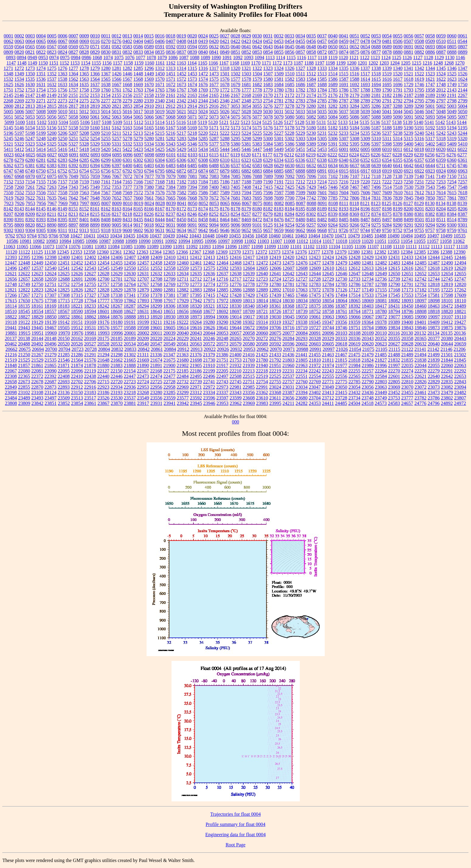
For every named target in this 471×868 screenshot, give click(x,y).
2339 (149, 101)
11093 (205, 247)
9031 (171, 225)
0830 (106, 52)
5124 (256, 122)
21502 (460, 355)
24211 (289, 403)
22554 (315, 376)
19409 (433, 322)
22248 (341, 371)
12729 (328, 279)
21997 (394, 365)
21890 (143, 365)
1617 (398, 79)
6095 (117, 155)
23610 (262, 398)
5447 (257, 149)
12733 (354, 279)
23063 (381, 387)
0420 (214, 41)
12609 (315, 268)
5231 (322, 133)
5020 (171, 112)
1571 (171, 79)
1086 (173, 57)
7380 (149, 187)
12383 (394, 252)
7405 (235, 187)
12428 (354, 257)
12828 (103, 290)
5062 (106, 117)
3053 (235, 106)
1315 (192, 68)
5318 (441, 139)
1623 (452, 79)
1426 (117, 74)
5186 (365, 128)
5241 (430, 133)
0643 (268, 47)
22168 (156, 371)
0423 (246, 41)
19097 (434, 317)
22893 (64, 387)
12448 (24, 263)
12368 (208, 252)
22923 (103, 387)
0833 (138, 52)
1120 (343, 57)
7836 (387, 198)
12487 (434, 263)
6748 (19, 171)
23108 (37, 392)
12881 (169, 290)
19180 (117, 322)
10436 (142, 236)
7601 (322, 193)
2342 (181, 101)
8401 (84, 220)
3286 (376, 106)
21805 (302, 360)
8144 (30, 209)
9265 (344, 225)
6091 (74, 155)
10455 (235, 236)
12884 (209, 290)
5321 (8, 144)
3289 (409, 106)
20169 (90, 338)
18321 (209, 306)
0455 (300, 41)
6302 (138, 160)
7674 (225, 198)
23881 (130, 403)
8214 (84, 214)
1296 (149, 68)
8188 (311, 209)
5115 (170, 122)
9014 (127, 225)
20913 (196, 349)
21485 (381, 355)
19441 (11, 328)
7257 (463, 182)
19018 (262, 317)
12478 (328, 263)
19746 (341, 328)
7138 (397, 176)
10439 (169, 236)
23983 (262, 403)
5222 (225, 133)
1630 (30, 84)
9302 (9, 230)
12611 (341, 268)
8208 (19, 214)
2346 (225, 101)
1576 (225, 79)
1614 (365, 79)
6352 (365, 160)
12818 (434, 284)
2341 (171, 101)
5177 (279, 128)
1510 (290, 74)
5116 (181, 122)
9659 (279, 230)
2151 (73, 95)
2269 (19, 101)
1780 (279, 90)
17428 (235, 295)
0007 (73, 36)
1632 (52, 84)
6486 (203, 166)
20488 (24, 344)
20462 (11, 344)
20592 (275, 344)
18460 (421, 306)
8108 (333, 203)
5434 (203, 149)
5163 (127, 128)
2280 (138, 101)
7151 (462, 176)
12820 (460, 284)
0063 (20, 41)
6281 (41, 160)
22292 (460, 371)
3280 (311, 106)
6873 (192, 171)
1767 (181, 90)
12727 (302, 279)
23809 (24, 403)
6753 (73, 171)
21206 (460, 349)
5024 (203, 112)
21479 (368, 355)
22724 (143, 382)
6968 (20, 176)
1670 (149, 84)
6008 (376, 149)
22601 (394, 376)
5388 (300, 144)
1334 (333, 68)
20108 (354, 333)
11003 (263, 241)
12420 (288, 257)
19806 (381, 328)
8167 (160, 209)
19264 (196, 322)
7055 (84, 176)
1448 (138, 74)
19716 (288, 328)
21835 (407, 360)
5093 (430, 117)
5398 (387, 144)
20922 (210, 349)
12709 (169, 279)
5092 (419, 117)
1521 (409, 74)
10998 (237, 241)
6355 (398, 160)
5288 (225, 139)
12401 (77, 257)
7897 (463, 198)
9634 (181, 230)
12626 (77, 274)
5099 (9, 122)
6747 (8, 171)
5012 (84, 112)
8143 (19, 209)
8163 (117, 209)
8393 (41, 220)
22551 (302, 376)
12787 (368, 284)
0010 (95, 36)
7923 (9, 203)
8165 (138, 209)
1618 (409, 79)
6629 (279, 166)
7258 (8, 187)
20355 (394, 338)
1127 (418, 57)
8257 (246, 214)
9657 (268, 230)
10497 (433, 236)
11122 (24, 252)
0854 (268, 52)
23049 (328, 387)
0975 (65, 57)
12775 (222, 284)
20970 (276, 349)
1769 (203, 90)
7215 (333, 182)
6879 (225, 171)
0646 (300, 47)
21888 (130, 365)
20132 (420, 333)
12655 (460, 274)
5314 (398, 139)
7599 (300, 193)
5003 (452, 106)
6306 (181, 160)
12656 (11, 279)
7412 (257, 187)
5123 (245, 122)
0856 (290, 52)
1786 (344, 90)
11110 (399, 247)
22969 (183, 387)
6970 (30, 176)
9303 (20, 230)
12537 (37, 268)
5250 (62, 139)
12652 (421, 274)
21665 (130, 360)
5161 (106, 128)
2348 (246, 101)
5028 (246, 112)
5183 (344, 128)
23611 (275, 398)
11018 (341, 241)
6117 (225, 155)
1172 (277, 63)
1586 (333, 79)
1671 (160, 84)
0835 (160, 52)
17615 (11, 301)
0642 (257, 47)
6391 (62, 166)
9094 (214, 225)
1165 (203, 63)
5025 (214, 112)
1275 (52, 68)
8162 (106, 209)
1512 (311, 74)
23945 (196, 403)
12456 (130, 263)
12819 (447, 284)
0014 (138, 36)
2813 (30, 106)
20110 (381, 333)
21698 (196, 360)
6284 (73, 160)
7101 (322, 176)
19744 (328, 328)
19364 (367, 322)
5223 (235, 133)
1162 (171, 63)
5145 (8, 128)
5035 (322, 112)
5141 (429, 122)
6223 (343, 155)
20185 (117, 338)
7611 (408, 193)
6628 (268, 166)
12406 (117, 257)
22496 (209, 376)
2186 (398, 95)
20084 (302, 333)
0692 (419, 47)
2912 (171, 106)
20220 (156, 338)
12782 (302, 284)
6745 (452, 166)
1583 (300, 79)
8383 (441, 214)
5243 (452, 133)
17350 (143, 295)
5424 (149, 149)
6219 (311, 155)
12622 (24, 274)
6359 (441, 160)
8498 (398, 220)
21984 (354, 365)
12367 (195, 252)
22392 (50, 376)
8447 (171, 220)
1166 (213, 63)
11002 (250, 241)
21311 (143, 355)
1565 (106, 79)
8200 (409, 209)
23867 (104, 403)
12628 (103, 274)
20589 (262, 344)
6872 (181, 171)
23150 (77, 392)
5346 (192, 144)
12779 (262, 284)
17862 (130, 301)
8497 (387, 220)
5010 (62, 112)
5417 (73, 149)
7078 (160, 176)
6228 (397, 155)
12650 (394, 274)
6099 (160, 155)
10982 (39, 241)
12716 (222, 279)
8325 (322, 214)
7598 (290, 193)
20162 (77, 338)
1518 (376, 74)
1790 (387, 90)
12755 (90, 284)
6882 (246, 171)
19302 (248, 322)
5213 (138, 133)
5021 (181, 112)
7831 (376, 198)
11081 (88, 247)
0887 (441, 52)
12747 (460, 279)
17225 (447, 290)
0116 (95, 41)
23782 (421, 398)
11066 (35, 247)
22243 (328, 371)
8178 (235, 209)
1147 (11, 63)
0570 (84, 47)
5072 (203, 117)
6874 (203, 171)
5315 (409, 139)
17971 (209, 301)
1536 (41, 79)
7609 (387, 193)
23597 (222, 398)
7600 (311, 193)
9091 (192, 225)
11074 (61, 247)
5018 (149, 112)
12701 (117, 279)
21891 (156, 365)
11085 (127, 247)
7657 (127, 198)
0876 (365, 52)
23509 (64, 398)
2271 (41, 101)
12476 (302, 263)
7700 (290, 198)
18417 (381, 306)
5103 (53, 122)
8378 (398, 214)
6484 (181, 166)
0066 (52, 41)
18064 (341, 301)
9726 (343, 230)
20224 (169, 338)
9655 (257, 230)
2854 (138, 106)
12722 (249, 279)
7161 (106, 182)
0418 (192, 41)
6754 (84, 171)
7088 (257, 176)
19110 (460, 317)
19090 (421, 317)
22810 (407, 382)
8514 (452, 220)
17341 (130, 295)
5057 (62, 117)
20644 (447, 344)
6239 (419, 155)
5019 (160, 112)
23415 (341, 392)
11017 (328, 241)
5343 (171, 144)
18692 (222, 311)
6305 (171, 160)
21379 (209, 355)
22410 (77, 376)
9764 (32, 236)
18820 (447, 311)
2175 (322, 95)
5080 (290, 117)
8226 (149, 214)
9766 (53, 236)
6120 (246, 155)
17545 (394, 295)
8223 (138, 214)
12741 (407, 279)
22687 (50, 382)
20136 (460, 333)
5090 (398, 117)
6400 (127, 166)
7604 (344, 193)
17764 (90, 301)
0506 (398, 41)
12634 (183, 274)
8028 (160, 203)
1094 (260, 57)
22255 (354, 371)
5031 (279, 112)
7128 (387, 176)
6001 (344, 149)
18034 (302, 301)
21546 (64, 360)
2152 (84, 95)
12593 (235, 268)
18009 (235, 301)
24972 (460, 403)
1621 (430, 79)
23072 (421, 387)
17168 (394, 290)
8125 (387, 203)
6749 (30, 171)
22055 (434, 365)
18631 (143, 311)
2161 (171, 95)
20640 (434, 344)
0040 (333, 36)
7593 (235, 193)
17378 (156, 295)
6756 (106, 171)
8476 (279, 220)
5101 (31, 122)
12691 (77, 279)
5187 (376, 128)
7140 (419, 176)
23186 (103, 392)
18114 (11, 306)
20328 (315, 338)
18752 (315, 311)
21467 (341, 355)
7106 (344, 176)
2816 (62, 106)
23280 (156, 392)
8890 (52, 225)
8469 (246, 220)
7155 (41, 182)
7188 (246, 182)
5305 (322, 139)
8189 (322, 209)
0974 (54, 57)
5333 (138, 144)
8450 (181, 220)
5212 (127, 133)
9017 (138, 225)
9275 (376, 225)
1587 (344, 79)
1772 (225, 90)
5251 (73, 139)
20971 (289, 349)
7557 (52, 193)
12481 (368, 263)
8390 (8, 220)
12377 (314, 252)
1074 (108, 57)
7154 (30, 182)
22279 (434, 371)
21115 (394, 349)
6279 (19, 160)
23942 (183, 403)
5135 (364, 122)
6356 (409, 160)
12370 (235, 252)
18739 (302, 311)
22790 (368, 382)
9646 (225, 230)
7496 (376, 187)
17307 (50, 295)
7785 (333, 198)
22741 (209, 382)
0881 (409, 52)
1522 (419, 74)
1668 (127, 84)
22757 (288, 382)
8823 (41, 225)
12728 (315, 279)
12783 (315, 284)
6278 (8, 160)
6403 (149, 166)
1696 (398, 84)
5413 (30, 149)
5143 (451, 122)
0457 (322, 41)
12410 (169, 257)
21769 (249, 360)
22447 (130, 376)
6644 (430, 166)
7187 (235, 182)
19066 (354, 317)
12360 (103, 252)
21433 (275, 355)
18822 (11, 317)
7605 (354, 193)
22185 (183, 371)
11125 (37, 252)
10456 (248, 236)
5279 (138, 139)
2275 (84, 101)
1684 (279, 84)
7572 (138, 193)
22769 (315, 382)
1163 (181, 63)
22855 (24, 387)
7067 (117, 176)
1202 (373, 63)
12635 (196, 274)
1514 (333, 74)
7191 (279, 182)
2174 (311, 95)
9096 (235, 225)
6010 (387, 149)
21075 (368, 349)
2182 (387, 95)
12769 (169, 284)
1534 (19, 79)
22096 (77, 371)
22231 (288, 371)
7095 (301, 176)
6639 (376, 166)
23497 (50, 398)
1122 (365, 57)
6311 (235, 160)
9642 (203, 230)
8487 (365, 220)
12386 (433, 252)
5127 (289, 122)
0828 (84, 52)
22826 (421, 382)
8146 (52, 209)
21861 (37, 365)
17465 (288, 295)
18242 (103, 306)
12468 (235, 263)
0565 (30, 47)
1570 (160, 79)
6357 (419, 160)
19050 (302, 317)
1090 (216, 57)
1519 (387, 74)
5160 (95, 128)
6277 (462, 155)
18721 (262, 311)
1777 (246, 90)
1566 (117, 79)
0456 (311, 41)
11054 (407, 241)
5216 (171, 133)
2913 (181, 106)
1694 (376, 84)
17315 (77, 295)
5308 (354, 139)
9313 (84, 230)
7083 (214, 176)
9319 (117, 230)
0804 (441, 47)
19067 (368, 317)
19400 (407, 322)
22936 (130, 387)
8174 (203, 209)
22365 (24, 376)
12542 (77, 268)
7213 (311, 182)
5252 (84, 139)
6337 (311, 160)
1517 (365, 74)
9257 (311, 225)
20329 (328, 338)
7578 (171, 193)
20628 (407, 344)
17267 (24, 295)
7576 (160, 193)
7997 (84, 203)
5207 (73, 133)
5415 (52, 149)
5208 (84, 133)
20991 (315, 349)
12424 (328, 257)
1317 (214, 68)
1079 (162, 57)
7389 (181, 187)
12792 (421, 284)
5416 (62, 149)
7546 (441, 187)
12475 (288, 263)
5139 (408, 122)
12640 (262, 274)
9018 (149, 225)
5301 (279, 139)
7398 (203, 187)
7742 (311, 198)
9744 (365, 230)
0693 (430, 47)
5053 (30, 117)
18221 (77, 306)
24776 (420, 403)
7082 (203, 176)
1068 (97, 57)
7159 (84, 182)
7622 (30, 198)
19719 (302, 328)
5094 (441, 117)
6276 (451, 155)
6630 (290, 166)
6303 (149, 160)
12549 (117, 268)
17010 (288, 290)
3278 (290, 106)
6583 (257, 166)
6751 (52, 171)
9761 (462, 230)
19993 (104, 333)
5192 (430, 128)
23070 (407, 387)
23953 (223, 403)
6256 (430, 155)
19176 (103, 322)
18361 (275, 306)
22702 (77, 382)
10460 (275, 236)
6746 (463, 166)
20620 (368, 344)
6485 (192, 166)
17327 (90, 295)
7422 (279, 187)
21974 (328, 365)
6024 (20, 155)
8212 (62, 214)
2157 (138, 95)
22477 (169, 376)
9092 (203, 225)
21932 (235, 365)
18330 (235, 306)
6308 (203, 160)
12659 (50, 279)
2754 (268, 101)
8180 (257, 209)
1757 (73, 90)
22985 (249, 387)
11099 (270, 247)
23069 (394, 387)
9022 (160, 225)
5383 (257, 144)
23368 (275, 392)
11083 (100, 247)
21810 (315, 360)
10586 (12, 241)
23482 (460, 392)
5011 (73, 112)
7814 (365, 198)
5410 (463, 144)
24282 (302, 403)
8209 (30, 214)
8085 (290, 203)
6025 (30, 155)
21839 (434, 360)
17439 (275, 295)
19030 (275, 317)
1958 (430, 90)
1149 (32, 63)
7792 (344, 198)
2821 (117, 106)
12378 (327, 252)
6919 (387, 171)
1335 (344, 68)
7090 (279, 176)
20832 (117, 349)
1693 (365, 84)
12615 (394, 268)
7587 (214, 193)
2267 (463, 95)
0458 (333, 41)
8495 (376, 220)
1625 (8, 84)
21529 (37, 360)
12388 (446, 252)
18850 (50, 317)
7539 (419, 187)
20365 (421, 338)
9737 (354, 230)
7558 (62, 193)
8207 (8, 214)
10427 (76, 236)
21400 (235, 355)
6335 (290, 160)
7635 (52, 198)
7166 (138, 182)
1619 (419, 79)
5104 (63, 122)
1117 (312, 57)
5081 (300, 117)
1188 (309, 63)
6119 (235, 155)
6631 (300, 166)
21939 (249, 365)
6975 (52, 176)
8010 (128, 203)
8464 (225, 220)
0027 (225, 36)
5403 (441, 144)
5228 (290, 133)
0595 (203, 47)
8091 (322, 203)
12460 (183, 263)
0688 (376, 47)
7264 (62, 187)
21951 (275, 365)
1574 (203, 79)
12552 (156, 268)
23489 (24, 398)
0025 (214, 36)
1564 (95, 79)
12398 (50, 257)
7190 (268, 182)
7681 (235, 198)
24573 (381, 403)
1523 (430, 74)
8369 (354, 214)
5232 (333, 133)
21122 (407, 349)
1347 (463, 68)
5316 (419, 139)
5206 (62, 133)
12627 (90, 274)
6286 (95, 160)
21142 (433, 349)
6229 (408, 155)
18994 (209, 317)
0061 (463, 36)
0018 (171, 36)
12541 (64, 268)
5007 (30, 112)
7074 (138, 176)
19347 (328, 322)
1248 (438, 63)
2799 (463, 101)
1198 (330, 63)
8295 (300, 214)
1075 (119, 57)
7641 (62, 198)
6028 (63, 155)
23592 (196, 398)
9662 (300, 230)
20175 (103, 338)
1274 (41, 68)
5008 (41, 112)
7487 (365, 187)
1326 (290, 68)
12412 (196, 257)
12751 (50, 284)
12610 (328, 268)
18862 (90, 317)
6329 (268, 160)
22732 (183, 382)
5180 (311, 128)
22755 (275, 382)
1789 (376, 90)
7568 (117, 193)
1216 (427, 63)
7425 (290, 187)
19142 (64, 322)
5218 (192, 133)
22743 (222, 382)
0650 (333, 47)
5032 (290, 112)
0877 (376, 52)
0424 (257, 41)
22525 (275, 376)
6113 (203, 155)
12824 (50, 290)
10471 (341, 236)
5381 (246, 144)
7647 (84, 198)
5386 (290, 144)
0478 (365, 41)
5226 (268, 133)
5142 (440, 122)
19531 (90, 328)
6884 (268, 171)
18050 (315, 301)
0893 (11, 57)
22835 (447, 382)
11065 (22, 247)
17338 (117, 295)
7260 (19, 187)
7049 (74, 176)
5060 (84, 117)
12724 (275, 279)
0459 (344, 41)
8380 (409, 214)
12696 (90, 279)
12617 (421, 268)
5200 (52, 133)
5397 (376, 144)
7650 (106, 198)
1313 (171, 68)
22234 (302, 371)
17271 (37, 295)
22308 (11, 376)
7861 (452, 198)
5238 (398, 133)
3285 (365, 106)
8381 (419, 214)
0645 (290, 47)
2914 (192, 106)
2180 (365, 95)
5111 (128, 122)
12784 (328, 284)
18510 (11, 311)
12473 (275, 263)
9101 (257, 225)
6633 (322, 166)
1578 (246, 79)
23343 (235, 392)
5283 (181, 139)
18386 (328, 306)
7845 (409, 198)
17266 (11, 295)
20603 (315, 344)
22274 (407, 371)
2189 (430, 95)
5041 (387, 112)
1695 (387, 84)
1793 (409, 90)
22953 (143, 387)
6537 (235, 166)
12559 (183, 268)
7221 (376, 182)
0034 (300, 36)
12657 (24, 279)
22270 (394, 371)
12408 (143, 257)
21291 (90, 355)
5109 (117, 122)
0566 (41, 47)
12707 (143, 279)
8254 (235, 214)
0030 (257, 36)
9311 (63, 230)
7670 (203, 198)
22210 (235, 371)
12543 (90, 268)
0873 (333, 52)
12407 (130, 257)
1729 (409, 84)
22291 (447, 371)
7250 (409, 182)
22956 (156, 387)
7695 (257, 198)
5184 (354, 128)
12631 (143, 274)
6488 (214, 166)
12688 (64, 279)
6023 (9, 155)
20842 (144, 349)
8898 (84, 225)
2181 (376, 95)
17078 (328, 290)
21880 (103, 365)
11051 (380, 241)
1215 (417, 63)
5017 (138, 112)
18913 (143, 317)
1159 (139, 63)
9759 (451, 230)
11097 (244, 247)
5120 (213, 122)
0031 (268, 36)
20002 (143, 333)
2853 (127, 106)
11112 (424, 247)
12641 (275, 274)
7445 (322, 187)
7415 (268, 187)
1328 (311, 68)
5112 (138, 122)
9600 (127, 230)
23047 (315, 387)
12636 (209, 274)
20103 (341, 333)
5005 (8, 112)
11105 (347, 247)
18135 (24, 306)
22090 (50, 371)
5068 (171, 117)
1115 (291, 57)
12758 (117, 284)
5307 (344, 139)
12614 (381, 268)
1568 (138, 79)
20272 (262, 338)
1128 (428, 57)
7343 (73, 187)
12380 (354, 252)
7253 (441, 182)
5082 (311, 117)
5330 (106, 144)
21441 (302, 355)
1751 (8, 90)
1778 (257, 90)
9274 (365, 225)
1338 (376, 68)
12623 (37, 274)
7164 (117, 182)
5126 (278, 122)
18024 (275, 301)
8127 (408, 203)
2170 (268, 95)
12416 (235, 257)
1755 (52, 90)
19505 (64, 328)
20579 (235, 344)
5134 (354, 122)
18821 (460, 311)
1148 (22, 63)
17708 (50, 301)
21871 (64, 365)
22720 (117, 382)
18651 (169, 311)
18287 (130, 306)
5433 (192, 149)
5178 (290, 128)
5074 (225, 117)
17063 (302, 290)
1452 (181, 74)
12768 (156, 284)
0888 (452, 52)
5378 (225, 144)
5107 (96, 122)
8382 (430, 214)
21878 (90, 365)
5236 (376, 133)
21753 (235, 360)
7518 (398, 187)
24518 (367, 403)
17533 (368, 295)
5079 (279, 117)
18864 (103, 317)
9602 (138, 230)
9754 (408, 230)
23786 (434, 398)
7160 (95, 182)
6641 (398, 166)
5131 (321, 122)
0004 (41, 36)
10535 (460, 236)
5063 (117, 117)
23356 (249, 392)
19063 (328, 317)
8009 (117, 203)
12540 (50, 268)
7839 (398, 198)
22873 (50, 387)
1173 (288, 63)
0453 (279, 41)
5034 (311, 112)
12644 (315, 274)
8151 (73, 209)
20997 (329, 349)
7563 (84, 193)
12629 (117, 274)
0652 (354, 47)
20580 (249, 344)
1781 (290, 90)
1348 (8, 74)
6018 (419, 149)
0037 (322, 36)
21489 (407, 355)
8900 (106, 225)
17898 (156, 301)
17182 (421, 290)
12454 (103, 263)
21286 (77, 355)
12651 (407, 274)
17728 (77, 301)
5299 (257, 139)
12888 (249, 290)
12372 (261, 252)
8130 (430, 203)
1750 (463, 84)
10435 (129, 236)
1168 (234, 63)
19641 (222, 328)
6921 (409, 171)
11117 (449, 247)
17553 (407, 295)
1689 (333, 84)
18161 (37, 306)
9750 (387, 230)
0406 (160, 41)
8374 (376, 214)
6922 (419, 171)
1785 (333, 90)
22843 (460, 382)
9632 (171, 230)
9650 (235, 230)
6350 (354, 160)
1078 (151, 57)
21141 (420, 349)
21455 (315, 355)
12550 (130, 268)
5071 (192, 117)
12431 (394, 257)
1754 (41, 90)
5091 (409, 117)
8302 (311, 214)
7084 (225, 176)
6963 (463, 171)
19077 (394, 317)
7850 (430, 198)
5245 (8, 139)
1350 (30, 74)
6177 (268, 155)
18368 (288, 306)
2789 (365, 101)
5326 (62, 144)
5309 (365, 139)
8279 (268, 214)
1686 (300, 84)
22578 (368, 376)
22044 (421, 365)
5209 (95, 133)
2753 (257, 101)
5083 (322, 117)
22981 (235, 387)
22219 (275, 371)
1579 (257, 79)
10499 (446, 236)
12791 (407, 284)
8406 (95, 220)
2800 (8, 106)
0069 (84, 41)
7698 (268, 198)
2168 (246, 95)
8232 (160, 214)
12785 (341, 284)
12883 (196, 290)
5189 (398, 128)
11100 (283, 247)
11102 (309, 247)
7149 (441, 176)
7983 (74, 203)
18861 (77, 317)
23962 (236, 403)
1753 (30, 90)
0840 (203, 52)
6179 (278, 155)
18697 (235, 311)
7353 (117, 187)
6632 (311, 166)
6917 (365, 171)
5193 (441, 128)
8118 (354, 203)
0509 (430, 41)
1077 (141, 57)
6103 (193, 155)
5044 (398, 112)
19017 (249, 317)
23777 (407, 398)
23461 (421, 392)
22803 (381, 382)
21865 (50, 365)
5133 (343, 122)
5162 (117, 128)
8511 (441, 220)
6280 (30, 160)
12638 (235, 274)
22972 (209, 387)
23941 (170, 403)
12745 (447, 279)
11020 (368, 241)
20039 (169, 333)
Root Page (235, 845)
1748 (441, 84)
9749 (376, 230)
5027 (235, 112)
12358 (90, 252)
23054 (354, 387)
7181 (171, 182)
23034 (302, 387)
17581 (434, 295)
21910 (209, 365)
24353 (315, 403)
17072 (315, 290)
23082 (447, 387)
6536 (225, 166)
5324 (41, 144)
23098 (11, 392)
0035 (311, 36)
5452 (311, 149)
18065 (354, 301)
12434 (421, 257)
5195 (463, 128)
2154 (106, 95)
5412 (19, 149)
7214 (322, 182)
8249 (203, 214)
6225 (365, 155)
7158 (73, 182)
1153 (75, 63)
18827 (24, 317)
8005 (95, 203)
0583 (127, 47)
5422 (127, 149)
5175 (257, 128)
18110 (460, 301)
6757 (117, 171)
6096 (128, 155)
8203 (430, 209)
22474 (156, 376)
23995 (275, 403)
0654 (365, 47)
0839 (192, 52)
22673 (24, 382)
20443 (460, 338)
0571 (95, 47)
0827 (73, 52)
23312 (196, 392)
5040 (376, 112)
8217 (117, 214)
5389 (311, 144)
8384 (452, 214)
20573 (222, 344)
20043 (196, 333)
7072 (128, 176)
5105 (74, 122)
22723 (130, 382)
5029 (257, 112)
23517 (90, 398)
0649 (322, 47)
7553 (30, 193)
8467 (235, 220)
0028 (235, 36)
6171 (257, 155)
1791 (398, 90)
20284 (288, 338)
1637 (95, 84)
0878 (387, 52)
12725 (288, 279)
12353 (76, 252)
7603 (333, 193)
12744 (434, 279)
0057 (419, 36)
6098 (149, 155)
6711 (441, 166)
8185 (300, 209)
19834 (394, 328)
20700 (51, 349)
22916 (90, 387)
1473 (214, 74)
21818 (354, 360)
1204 (395, 63)
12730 (341, 279)
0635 (225, 47)
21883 (117, 365)
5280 (149, 139)
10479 (354, 236)
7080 (182, 176)
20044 (209, 333)
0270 (106, 41)
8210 (41, 214)
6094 (106, 155)
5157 (62, 128)
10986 (92, 241)
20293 (302, 338)
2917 (225, 106)
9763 (21, 236)
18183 (64, 306)
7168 (160, 182)
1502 (235, 74)
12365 (169, 252)
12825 (64, 290)
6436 (160, 166)
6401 (138, 166)
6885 (279, 171)
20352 (381, 338)
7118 (376, 176)
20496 (50, 344)
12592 (222, 268)
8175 (214, 209)
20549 (169, 344)
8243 (181, 214)
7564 (95, 193)
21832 (394, 360)
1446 (127, 74)
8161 (95, 209)
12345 (63, 252)
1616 (387, 79)
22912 (77, 387)
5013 (95, 112)
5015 (117, 112)
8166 (149, 209)
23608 (249, 398)
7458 (344, 187)
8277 (257, 214)
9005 (117, 225)
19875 (447, 328)
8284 (290, 214)
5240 (419, 133)
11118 (462, 247)
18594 (90, 311)
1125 (396, 57)
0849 (225, 52)
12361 (116, 252)
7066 (106, 176)
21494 (421, 355)
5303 (300, 139)
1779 (268, 90)
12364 (156, 252)
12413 (209, 257)
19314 (262, 322)
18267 (117, 306)
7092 (290, 176)
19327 (288, 322)
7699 (279, 198)
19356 (341, 322)
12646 (341, 274)
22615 (407, 376)
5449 (279, 149)
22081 (37, 371)
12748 (11, 284)
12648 (368, 274)
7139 (408, 176)
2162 (181, 95)
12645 (328, 274)
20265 (235, 338)
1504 (257, 74)
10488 (380, 236)
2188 (419, 95)
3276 (268, 106)
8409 (117, 220)
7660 (138, 198)
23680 (302, 398)
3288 (398, 106)
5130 (310, 122)
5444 (225, 149)
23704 (315, 398)
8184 (290, 209)
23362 (262, 392)
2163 (192, 95)
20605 (328, 344)
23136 (64, 392)
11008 (289, 241)
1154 (85, 63)
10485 (367, 236)
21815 (341, 360)
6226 (376, 155)
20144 (37, 338)
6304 (160, 160)
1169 (245, 63)
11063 (9, 247)
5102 (42, 122)
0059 (441, 36)
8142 (8, 209)
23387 (288, 392)
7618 (463, 193)
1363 (62, 74)
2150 (62, 95)
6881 (235, 171)
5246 (19, 139)
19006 (222, 317)
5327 (73, 144)
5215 (160, 133)
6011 (398, 149)
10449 (222, 236)
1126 (407, 57)
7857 (441, 198)
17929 (183, 301)
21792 (275, 360)
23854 (77, 403)
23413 (328, 392)
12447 (11, 263)
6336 (300, 160)
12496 (11, 268)
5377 (214, 144)
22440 (103, 376)
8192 (333, 209)
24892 (447, 403)
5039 (365, 112)
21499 (434, 355)
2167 (235, 95)
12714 (209, 279)
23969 (249, 403)
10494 (407, 236)
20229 (183, 338)
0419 (203, 41)
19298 (235, 322)
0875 (354, 52)
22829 (434, 382)
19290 (222, 322)
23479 (447, 392)
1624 (463, 79)
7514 (387, 187)
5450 (290, 149)
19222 (182, 322)
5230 (311, 133)
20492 (37, 344)
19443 (24, 328)
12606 (275, 268)
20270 (249, 338)
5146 (19, 128)
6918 (376, 171)
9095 (225, 225)
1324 (279, 68)
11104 (334, 247)
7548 (463, 187)
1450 (160, 74)
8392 (30, 220)
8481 (311, 220)
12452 (77, 263)
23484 (11, 398)
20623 (381, 344)
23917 (143, 403)
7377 (127, 187)
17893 (143, 301)
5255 (106, 139)
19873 (434, 328)
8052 (203, 203)
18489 (460, 306)
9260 (322, 225)
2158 (149, 95)
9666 (311, 230)
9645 (214, 230)
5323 (30, 144)
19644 (235, 328)
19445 (37, 328)
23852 (64, 403)
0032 (279, 36)
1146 (460, 57)
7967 (52, 203)
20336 (354, 338)
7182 (181, 182)
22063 (460, 365)
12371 (248, 252)
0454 (290, 41)
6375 (19, 166)
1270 (460, 63)
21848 (11, 365)
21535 (50, 360)
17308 (64, 295)
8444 (160, 220)
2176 (333, 95)
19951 (38, 333)
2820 (106, 106)
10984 (65, 241)
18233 (90, 306)
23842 (38, 403)
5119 (202, 122)
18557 (50, 311)
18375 (315, 306)
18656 (183, 311)
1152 (64, 63)
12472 (262, 263)
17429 (249, 295)
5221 (214, 133)
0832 (127, 52)
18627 (130, 311)
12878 (130, 290)
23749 (381, 398)
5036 (333, 112)
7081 (193, 176)
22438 (90, 376)
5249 (52, 139)
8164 (127, 209)
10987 (105, 241)
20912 (183, 349)
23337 (222, 392)
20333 (341, 338)
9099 (246, 225)
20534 (130, 344)
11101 (296, 247)
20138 (24, 338)
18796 (407, 311)
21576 (90, 360)
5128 (299, 122)
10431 (90, 236)
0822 (41, 52)
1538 (62, 79)
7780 (322, 198)
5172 (225, 128)
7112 (365, 176)
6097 (138, 155)
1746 (419, 84)
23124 (50, 392)
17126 (341, 290)
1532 (8, 79)
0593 (181, 47)
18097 (421, 301)
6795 (160, 171)
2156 (127, 95)
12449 (37, 263)
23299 (183, 392)
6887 (290, 171)
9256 (300, 225)
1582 (290, 79)
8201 (419, 209)
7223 (398, 182)
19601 (156, 328)
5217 (181, 133)
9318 (106, 230)
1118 (322, 57)
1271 (8, 68)
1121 (354, 57)
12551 (143, 268)
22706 (90, 382)
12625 (64, 274)
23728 (341, 398)
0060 (452, 36)
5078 (268, 117)
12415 (222, 257)
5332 (127, 144)
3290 (419, 106)
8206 (463, 209)
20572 (209, 344)
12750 (37, 284)
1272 (19, 68)
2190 (441, 95)
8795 (8, 225)
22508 (235, 376)
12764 (130, 284)
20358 (407, 338)
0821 (30, 52)
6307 (192, 160)
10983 (52, 241)
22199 (209, 371)
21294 (103, 355)
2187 (409, 95)
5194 (452, 128)
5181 (322, 128)
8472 (257, 220)
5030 (268, 112)
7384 (171, 187)
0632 (214, 47)
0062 (9, 41)
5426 (171, 149)
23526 (103, 398)
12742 (421, 279)
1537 (52, 79)
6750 (41, 171)
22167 (143, 371)
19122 (24, 322)
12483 (394, 263)
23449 (381, 392)
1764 (149, 90)
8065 (225, 203)
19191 (130, 322)
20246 (209, 338)
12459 (169, 263)
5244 (463, 133)
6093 (95, 155)
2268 (8, 101)
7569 (127, 193)
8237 (171, 214)
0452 (268, 41)
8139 (462, 203)
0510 (441, 41)
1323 (268, 68)
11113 (436, 247)
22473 (143, 376)
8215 (95, 214)
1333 (322, 68)
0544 (462, 41)
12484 (407, 263)
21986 (368, 365)
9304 (30, 230)
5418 (84, 149)
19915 (24, 333)
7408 (246, 187)
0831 (117, 52)
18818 (434, 311)
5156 (52, 128)
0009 (84, 36)
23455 (407, 392)
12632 (156, 274)
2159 (160, 95)
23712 (328, 398)
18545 (24, 311)
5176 (268, 128)
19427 (460, 322)
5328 (84, 144)
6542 (246, 166)
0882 (419, 52)
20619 (354, 344)
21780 (262, 360)
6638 (365, 166)
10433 (103, 236)
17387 (183, 295)
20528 (103, 344)
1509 (279, 74)
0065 (41, 41)
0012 (117, 36)
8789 (463, 220)
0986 (87, 57)
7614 (441, 193)
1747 (430, 84)
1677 (214, 84)
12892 (275, 290)
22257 (368, 371)
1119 (333, 57)
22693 (64, 382)
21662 (117, 360)
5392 (344, 144)
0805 (452, 47)
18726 (275, 311)
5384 (268, 144)
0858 (311, 52)
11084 (113, 247)
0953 (43, 57)
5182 (333, 128)
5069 (181, 117)
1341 (409, 68)
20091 (315, 333)
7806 (354, 198)
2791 (387, 101)
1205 (406, 63)
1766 (171, 90)
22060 (447, 365)
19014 (235, 317)
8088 (311, 203)
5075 (235, 117)
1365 (84, 74)
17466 (302, 295)
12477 (315, 263)
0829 (95, 52)
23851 (51, 403)
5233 (344, 133)
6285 (84, 160)
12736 (381, 279)
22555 (328, 376)
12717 (235, 279)
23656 (288, 398)
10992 (171, 241)
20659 (460, 344)
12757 (103, 284)
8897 (73, 225)
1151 (54, 63)
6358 (430, 160)
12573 (196, 268)
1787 (354, 90)
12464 (222, 263)
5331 (117, 144)
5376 (203, 144)
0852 (246, 52)
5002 (441, 106)
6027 (52, 155)
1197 (319, 63)
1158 (128, 63)
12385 (420, 252)
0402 (127, 41)
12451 (64, 263)
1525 (452, 74)
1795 (419, 90)
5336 (160, 144)
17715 (64, 301)
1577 (235, 79)
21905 (196, 365)
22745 (235, 382)
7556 (41, 193)
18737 (288, 311)
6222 (333, 155)
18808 (421, 311)
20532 (117, 344)
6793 (138, 171)
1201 (363, 63)
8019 (138, 203)
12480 (354, 263)
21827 (381, 360)
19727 (315, 328)
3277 (279, 106)
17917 (169, 301)
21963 (302, 365)
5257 (117, 139)
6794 (149, 171)
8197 (376, 209)
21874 (77, 365)
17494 (341, 295)
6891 (322, 171)
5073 (214, 117)
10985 (78, 241)
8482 (322, 220)
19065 (341, 317)
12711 (182, 279)
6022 (462, 149)
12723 (262, 279)
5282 (171, 139)
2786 (333, 101)
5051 (8, 117)
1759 (95, 90)
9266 (354, 225)
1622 (441, 79)
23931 (156, 403)
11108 (386, 247)
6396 (106, 166)
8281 (279, 214)
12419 (275, 257)
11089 (153, 247)
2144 (463, 90)
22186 (196, 371)
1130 (450, 57)
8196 (365, 209)
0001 (8, 36)
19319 (275, 322)
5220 (203, 133)
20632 (421, 344)
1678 (225, 84)
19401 (420, 322)
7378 (138, 187)
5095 (452, 117)
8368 (344, 214)
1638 (106, 84)
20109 (368, 333)
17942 (196, 301)
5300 (268, 139)
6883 (257, 171)
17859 (117, 301)
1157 (118, 63)
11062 (459, 241)
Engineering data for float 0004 (236, 835)
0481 (387, 41)
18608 (117, 311)
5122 (235, 122)
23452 (394, 392)
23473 (434, 392)
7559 (73, 193)
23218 (130, 392)
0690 (398, 47)
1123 (375, 57)
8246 (192, 214)
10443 (195, 236)
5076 (246, 117)
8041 (182, 203)
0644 (279, 47)
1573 (192, 79)
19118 (11, 322)
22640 (434, 376)
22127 (103, 371)
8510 (430, 220)
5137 (386, 122)
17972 (222, 301)
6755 (95, 171)
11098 (257, 247)
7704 (300, 198)
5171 (214, 128)
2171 (279, 95)
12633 (169, 274)
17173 (407, 290)
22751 (249, 382)
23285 (169, 392)
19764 (368, 328)
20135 (447, 333)
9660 (290, 230)
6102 (182, 155)
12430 (381, 257)
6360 (452, 160)
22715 (103, 382)
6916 (354, 171)
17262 (460, 290)
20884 (170, 349)
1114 (281, 57)
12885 (222, 290)
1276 (62, 68)
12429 (368, 257)
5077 (257, 117)
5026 (225, 112)
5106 (85, 122)
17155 (381, 290)
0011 (106, 36)
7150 (451, 176)
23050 (341, 387)
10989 (131, 241)
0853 (257, 52)
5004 (463, 106)
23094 (460, 387)
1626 (19, 84)
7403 (225, 187)
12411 (182, 257)
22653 (460, 376)
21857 (24, 365)
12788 (381, 284)
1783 (311, 90)
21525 (24, 360)
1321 (246, 68)
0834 (149, 52)
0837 (181, 52)
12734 (368, 279)
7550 (8, 193)
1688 (322, 84)
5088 (376, 117)
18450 (407, 306)
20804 (104, 349)
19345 (315, 322)
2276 (95, 101)
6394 (95, 166)
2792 (398, 101)
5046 (419, 112)
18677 (209, 311)
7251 (419, 182)
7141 (430, 176)
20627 (394, 344)
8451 (192, 220)
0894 (22, 57)
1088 (195, 57)
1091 (227, 57)
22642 (447, 376)
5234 (354, 133)
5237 (387, 133)
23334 (209, 392)
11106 (360, 247)
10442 (182, 236)
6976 (63, 176)
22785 (354, 382)
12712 (196, 279)
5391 (333, 144)
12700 (103, 279)
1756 (62, 90)
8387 (463, 214)
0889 (463, 52)
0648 (311, 47)
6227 (387, 155)
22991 (262, 387)
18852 (64, 317)
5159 (84, 128)
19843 (407, 328)
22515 (249, 376)
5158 (73, 128)
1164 (192, 63)
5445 (235, 149)
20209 (143, 338)
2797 (441, 101)
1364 (73, 74)
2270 (30, 101)
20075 (275, 333)
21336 (156, 355)
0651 (344, 47)
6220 (322, 155)
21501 (447, 355)
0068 (74, 41)
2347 (235, 101)
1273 (30, 68)
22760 (302, 382)
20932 (236, 349)
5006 (19, 112)
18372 (302, 306)
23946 (209, 403)
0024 (203, 36)
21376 (196, 355)
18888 (130, 317)
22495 (196, 376)
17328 (103, 295)
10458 (261, 236)
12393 (11, 257)
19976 (77, 333)
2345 (214, 101)
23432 (354, 392)
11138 (50, 252)
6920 (398, 171)
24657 (407, 403)
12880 (156, 290)
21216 (11, 355)
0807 (463, 47)
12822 (24, 290)
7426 (300, 187)
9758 (441, 230)
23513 (77, 398)
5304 (311, 139)
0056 (409, 36)
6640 (387, 166)
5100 (20, 122)
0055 (398, 36)
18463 (434, 306)
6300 (117, 160)
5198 (30, 133)
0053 (376, 36)
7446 (333, 187)
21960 (288, 365)
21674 (156, 360)
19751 (354, 328)
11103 (322, 247)
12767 (143, 284)
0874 (344, 52)
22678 (37, 382)
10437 (156, 236)
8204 (441, 209)
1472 (203, 74)
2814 (41, 106)
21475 (354, 355)
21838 (421, 360)
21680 (183, 360)
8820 (30, 225)
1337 (365, 68)
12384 (407, 252)
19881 (11, 333)
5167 (171, 128)
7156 (52, 182)
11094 (218, 247)
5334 (149, 144)
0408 (181, 41)
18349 (262, 306)
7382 (160, 187)
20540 (143, 344)
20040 (183, 333)
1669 (138, 84)
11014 (315, 241)
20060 (262, 333)
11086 (140, 247)
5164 (138, 128)
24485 (341, 403)
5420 (106, 149)
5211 (116, 133)
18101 (447, 301)
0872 (322, 52)
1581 (279, 79)
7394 (192, 187)
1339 (387, 68)
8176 (225, 209)
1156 (107, 63)
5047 (430, 112)
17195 (434, 290)
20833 (130, 349)
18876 (117, 317)
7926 (20, 203)
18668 (196, 311)
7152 (8, 182)
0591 (160, 47)
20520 (64, 344)
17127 (354, 290)
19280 (209, 322)
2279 (127, 101)
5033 (300, 112)
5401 (419, 144)
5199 (41, 133)
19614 (183, 328)
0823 (52, 52)
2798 (452, 101)
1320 (235, 68)
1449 (149, 74)
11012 (302, 241)
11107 (373, 247)
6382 (41, 166)
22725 (156, 382)
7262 (41, 187)
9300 (452, 225)
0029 (246, 36)
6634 (333, 166)
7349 (95, 187)
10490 (394, 236)
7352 (106, 187)
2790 (376, 101)
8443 (149, 220)
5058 (73, 117)
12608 (302, 268)
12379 (341, 252)
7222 (387, 182)
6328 (257, 160)
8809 (19, 225)
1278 (84, 68)
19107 (447, 317)
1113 (270, 57)
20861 (157, 349)
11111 (411, 247)
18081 (381, 301)
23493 (37, 398)
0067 (63, 41)
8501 (419, 220)
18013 (249, 301)
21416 (249, 355)
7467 (354, 187)
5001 (430, 106)
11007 (276, 241)
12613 (368, 268)
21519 (11, 360)
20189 (130, 338)
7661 (149, 198)
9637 (192, 230)
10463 (301, 236)
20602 (302, 344)
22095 (64, 371)
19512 (77, 328)
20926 (223, 349)
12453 (90, 263)
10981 (26, 241)
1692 (354, 84)
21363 (183, 355)
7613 (430, 193)
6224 (354, 155)
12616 (407, 268)
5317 (430, 139)
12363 (142, 252)
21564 (77, 360)
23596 (209, 398)
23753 (394, 398)
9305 (41, 230)
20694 (38, 349)
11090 (166, 247)
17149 (368, 290)
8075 (257, 203)
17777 (103, 301)
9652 (246, 230)
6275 (441, 155)
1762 (127, 90)
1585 (322, 79)
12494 (460, 263)
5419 (95, 149)
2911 (160, 106)
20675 (25, 349)
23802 (447, 398)
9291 (409, 225)
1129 (439, 57)
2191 (452, 95)
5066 (149, 117)
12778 (249, 284)
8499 (409, 220)
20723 (77, 349)
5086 (354, 117)
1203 (384, 63)
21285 (64, 355)
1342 (419, 68)
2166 (225, 95)
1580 (268, 79)
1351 (41, 74)
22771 (328, 382)
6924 (441, 171)
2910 (149, 106)
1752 (19, 90)
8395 (62, 220)
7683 (246, 198)
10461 (288, 236)
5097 (463, 117)
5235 (365, 133)
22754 (262, 382)
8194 (354, 209)
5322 (19, 144)
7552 (19, 193)
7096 (311, 176)
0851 (235, 52)
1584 (311, 79)
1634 (73, 84)
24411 (328, 403)
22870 (37, 387)
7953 (30, 203)
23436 (368, 392)
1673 (181, 84)
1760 (106, 90)
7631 (41, 198)
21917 (222, 365)
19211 (156, 322)
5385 (279, 144)
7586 (203, 193)
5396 (365, 144)
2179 (354, 95)
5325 (52, 144)
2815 (52, 106)
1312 (160, 68)
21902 (183, 365)
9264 (333, 225)
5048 (441, 112)
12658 (37, 279)
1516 (354, 74)
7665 (171, 198)
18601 (103, 311)
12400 (64, 257)
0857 (300, 52)
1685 (290, 84)
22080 (24, 371)
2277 (106, 101)
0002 (19, 36)
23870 (117, 403)
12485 (421, 263)
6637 (354, 166)
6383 (52, 166)
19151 (77, 322)
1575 (214, 79)
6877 (214, 171)
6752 (62, 171)
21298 (117, 355)
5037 (344, 112)
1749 (452, 84)
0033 (290, 36)
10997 (224, 241)
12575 (209, 268)
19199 (143, 322)
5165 (149, 128)
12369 (222, 252)
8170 (171, 209)
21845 (460, 360)
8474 (268, 220)
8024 (149, 203)
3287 (387, 106)
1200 (352, 63)
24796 (433, 403)
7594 (246, 193)
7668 (192, 198)
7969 (63, 203)
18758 (328, 311)
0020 (192, 36)
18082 (394, 301)
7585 (192, 193)
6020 (441, 149)
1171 (266, 63)
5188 (387, 128)
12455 (117, 263)
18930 (169, 317)
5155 (41, 128)
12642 (288, 274)
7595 (257, 193)
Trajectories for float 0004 (235, 814)
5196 (8, 133)
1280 (106, 68)
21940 (262, 365)
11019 (354, 241)
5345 (181, 144)
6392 (73, 166)
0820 (19, 52)
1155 (96, 63)
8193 (344, 209)
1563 (84, 79)
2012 (441, 90)
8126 (397, 203)
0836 (171, 52)
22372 (37, 376)
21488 (394, 355)
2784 (311, 101)
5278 (127, 139)
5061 (95, 117)
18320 (196, 306)
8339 (333, 214)
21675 (169, 360)
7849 (419, 198)
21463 (328, 355)
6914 (333, 171)
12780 (275, 284)
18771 (368, 311)
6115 (214, 155)
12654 (447, 274)
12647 (354, 274)
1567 (127, 79)
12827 (90, 290)
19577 (117, 328)
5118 (192, 122)
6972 (41, 176)
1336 (354, 68)
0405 (149, 41)
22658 (11, 382)
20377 (434, 338)
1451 (171, 74)
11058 (446, 241)
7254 (452, 182)
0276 (117, 41)
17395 (196, 295)
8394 (52, 220)
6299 (106, 160)
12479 (341, 263)
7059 (95, 176)
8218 (127, 214)
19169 (90, 322)
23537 (130, 398)
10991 (158, 241)
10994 (184, 241)
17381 (169, 295)
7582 (181, 193)
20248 (222, 338)
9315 (95, 230)
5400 (409, 144)
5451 (300, 149)
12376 (301, 252)
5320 (463, 139)
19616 (196, 328)
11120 (11, 252)
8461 (214, 220)
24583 (394, 403)
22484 (183, 376)
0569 (73, 47)
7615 (452, 193)
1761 (117, 90)
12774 (209, 284)
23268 (143, 392)
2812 (19, 106)
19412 (447, 322)
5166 (160, 128)
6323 (246, 160)
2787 (344, 101)
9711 (333, 230)
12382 (380, 252)
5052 (19, 117)
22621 (421, 376)
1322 (257, 68)
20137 (11, 338)
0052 (365, 36)
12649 (381, 274)
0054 (387, 36)
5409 (452, 144)
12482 (381, 263)
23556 (156, 398)
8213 (73, 214)
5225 (257, 133)
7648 (95, 198)
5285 (203, 139)
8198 (387, 209)
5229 (300, 133)
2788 (354, 101)
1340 (398, 68)
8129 (419, 203)
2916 (214, 106)
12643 (302, 274)
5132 (332, 122)
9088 (181, 225)
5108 (107, 122)
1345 (441, 68)
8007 (106, 203)
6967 (9, 176)
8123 (376, 203)
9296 (441, 225)
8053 (214, 203)
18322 (222, 306)
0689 (387, 47)
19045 (288, 317)
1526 (463, 74)
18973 (196, 317)
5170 (203, 128)
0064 (30, 41)
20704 (64, 349)
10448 (208, 236)
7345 (84, 187)
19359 (354, 322)
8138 (451, 203)
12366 (182, 252)
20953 (249, 349)
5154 (30, 128)
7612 (419, 193)
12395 (24, 257)
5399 (398, 144)
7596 (268, 193)
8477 (290, 220)
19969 (51, 333)
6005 (365, 149)
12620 (460, 268)
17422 (222, 295)
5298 (246, 139)
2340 (160, 101)
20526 (77, 344)
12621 (11, 274)
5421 (117, 149)
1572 (181, 79)
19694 (262, 328)
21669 (143, 360)
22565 (354, 376)
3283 (344, 106)
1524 (441, 74)
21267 (37, 355)
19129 (37, 322)
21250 (24, 355)
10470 (327, 236)
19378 (381, 322)
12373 (275, 252)
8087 (301, 203)
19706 (275, 328)
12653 (434, 274)
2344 (203, 101)
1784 (322, 90)
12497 (24, 268)
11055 (419, 241)
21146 (447, 349)
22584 (381, 376)
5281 (160, 139)
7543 (430, 187)
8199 (398, 209)
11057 (433, 241)
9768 (64, 236)
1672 (171, 84)
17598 (447, 295)
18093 (407, 301)
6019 (430, 149)
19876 (460, 328)
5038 (354, 112)
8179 (246, 209)
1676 (203, 84)
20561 (183, 344)
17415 (209, 295)
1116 (301, 57)
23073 (434, 387)
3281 (322, 106)
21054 (355, 349)
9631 (160, 230)
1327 (300, 68)
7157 (62, 182)
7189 (257, 182)
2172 (290, 95)
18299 (156, 306)
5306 (333, 139)
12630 (130, 274)
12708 (156, 279)
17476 (328, 295)
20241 (196, 338)
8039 (171, 203)
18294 (143, 306)
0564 (19, 47)
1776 (235, 90)
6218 (300, 155)
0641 (246, 47)
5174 (246, 128)
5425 (160, 149)
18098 (434, 301)
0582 (117, 47)
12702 (130, 279)
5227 (279, 133)
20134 (433, 333)
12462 (209, 263)
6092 (84, 155)
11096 (231, 247)
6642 (409, 166)
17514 (354, 295)
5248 (41, 139)
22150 (117, 371)
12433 (407, 257)
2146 (19, 95)
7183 (192, 182)
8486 (354, 220)
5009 (52, 112)
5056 (52, 117)
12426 (341, 257)
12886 (235, 290)
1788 (365, 90)
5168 (181, 128)
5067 (160, 117)
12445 (447, 257)
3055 (257, 106)
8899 (95, 225)
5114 (160, 122)
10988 (118, 241)
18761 (341, 311)
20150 (64, 338)
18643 (156, 311)
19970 (64, 333)
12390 (460, 252)
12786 (354, 284)
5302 (290, 139)
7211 (289, 182)
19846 (421, 328)
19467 (50, 328)
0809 (8, 52)
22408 (64, 376)
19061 (315, 317)
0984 (76, 57)
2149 (52, 95)
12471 (249, 263)
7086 (247, 176)
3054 (246, 106)
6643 (419, 166)
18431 (394, 306)
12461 (196, 263)
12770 (183, 284)
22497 (222, 376)
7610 (398, 193)
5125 (267, 122)
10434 (116, 236)
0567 (52, 47)
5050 (463, 112)
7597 (279, 193)
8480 (300, 220)
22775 (341, 382)
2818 (84, 106)
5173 (235, 128)
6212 (289, 155)
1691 (344, 84)
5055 (41, 117)
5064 (127, 117)
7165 (127, 182)
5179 (300, 128)
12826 (77, 290)
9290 (398, 225)
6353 (376, 160)
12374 (288, 252)
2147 (30, 95)
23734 (354, 398)
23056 (368, 387)
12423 (315, 257)
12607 (288, 268)
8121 (365, 203)
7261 (30, 187)
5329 (95, 144)
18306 (169, 306)
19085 (407, 317)
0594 (192, 47)
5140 (418, 122)
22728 (169, 382)
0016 (160, 36)
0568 (62, 47)
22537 (288, 376)
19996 (117, 333)
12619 (447, 268)
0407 (171, 41)
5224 (246, 133)
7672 (214, 198)
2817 (73, 106)
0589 (149, 47)
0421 (225, 41)
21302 (130, 355)
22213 (249, 371)
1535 (30, 79)
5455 (333, 149)
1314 (181, 68)
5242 (441, 133)
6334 (279, 160)
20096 (328, 333)
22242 (315, 371)
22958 (169, 387)
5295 (235, 139)
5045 (409, 112)
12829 (117, 290)
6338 (322, 160)
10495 (420, 236)
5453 (322, 149)
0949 (32, 57)
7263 (52, 187)
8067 (247, 203)
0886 (430, 52)
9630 (149, 230)
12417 (249, 257)
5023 (192, 112)
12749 (24, 284)
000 (235, 422)
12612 (354, 268)
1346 (452, 68)
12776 (235, 284)
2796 (430, 101)
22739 (196, 382)
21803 (288, 360)
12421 (302, 257)
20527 (90, 344)
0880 (398, 52)
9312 (73, 230)
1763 (138, 90)
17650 (24, 301)
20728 (91, 349)
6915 (344, 171)
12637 (222, 274)
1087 (184, 57)
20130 (407, 333)
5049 (452, 112)
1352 (52, 74)
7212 (300, 182)
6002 (354, 149)
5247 (30, 139)
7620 (19, 198)
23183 (90, 392)
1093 (249, 57)
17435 (262, 295)
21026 (342, 349)
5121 (224, 122)
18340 (249, 306)
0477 (354, 41)
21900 (169, 365)
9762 (10, 236)
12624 (50, 274)
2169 (257, 95)
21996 (381, 365)
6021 (451, 149)
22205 (222, 371)
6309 (214, 160)
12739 (394, 279)
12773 (196, 284)
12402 (90, 257)
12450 (50, 263)
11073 (48, 247)
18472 (447, 306)
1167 (224, 63)
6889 (311, 171)
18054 (328, 301)
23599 (235, 398)
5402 (430, 144)
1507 (268, 74)
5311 (387, 139)
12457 (143, 263)
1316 (203, 68)
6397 (117, 166)
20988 (302, 349)
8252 (214, 214)
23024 (275, 387)
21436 (288, 355)
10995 (197, 241)
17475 (315, 295)
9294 (430, 225)
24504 (354, 403)
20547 (156, 344)
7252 (430, 182)
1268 (449, 63)
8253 (225, 214)
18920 (156, 317)
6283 (62, 160)
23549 (143, 398)
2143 (452, 90)
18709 (249, 311)
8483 (333, 220)
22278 (421, 371)
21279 (50, 355)
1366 (95, 74)
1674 (192, 84)
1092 (238, 57)
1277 (73, 68)
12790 (394, 284)
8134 (441, 203)
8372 (365, 214)
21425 (262, 355)
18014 (262, 301)
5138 (397, 122)
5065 (138, 117)
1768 (192, 90)
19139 (50, 322)
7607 (376, 193)
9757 (430, 230)
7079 (171, 176)
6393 (84, 166)
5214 (149, 133)
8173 (192, 209)
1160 (149, 63)
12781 (288, 284)
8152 (84, 209)
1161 (160, 63)
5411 (9, 149)
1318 (225, 68)
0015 (149, 36)
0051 (354, 36)
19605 (169, 328)
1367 (106, 74)
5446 (246, 149)
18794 (394, 311)
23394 (302, 392)
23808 (11, 403)
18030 (288, 301)
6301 (127, 160)
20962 (263, 349)
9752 (397, 230)
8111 (344, 203)
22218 (262, 371)
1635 (84, 84)
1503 (246, 74)
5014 (106, 112)
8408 (106, 220)
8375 (387, 214)
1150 (43, 63)
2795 (419, 101)
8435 (138, 220)
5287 (214, 139)
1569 (149, 79)
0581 (106, 47)
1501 (225, 74)
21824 (368, 360)
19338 (301, 322)
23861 (90, 403)
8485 (344, 220)
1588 (354, 79)
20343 (368, 338)
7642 (73, 198)
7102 (333, 176)
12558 (169, 268)
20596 (288, 344)
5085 (344, 117)
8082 (279, 203)
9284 (387, 225)
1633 (62, 84)
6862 (171, 171)
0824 (62, 52)
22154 (130, 371)
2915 (203, 106)
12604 (249, 268)
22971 (196, 387)
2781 (279, 101)
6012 (408, 149)
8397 (73, 220)
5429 (181, 149)
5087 (365, 117)
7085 (236, 176)
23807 (460, 398)
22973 (222, 387)
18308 (183, 306)
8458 (203, 220)
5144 (462, 122)
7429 (311, 187)
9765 (43, 236)
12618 (434, 268)
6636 (344, 166)
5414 (41, 149)
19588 (130, 328)
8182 (268, 209)
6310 (225, 160)
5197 (19, 133)
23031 (288, 387)
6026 (41, 155)
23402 (315, 392)
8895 (62, 225)
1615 (376, 79)
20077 (288, 333)
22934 (117, 387)
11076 (74, 247)
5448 (268, 149)
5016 (127, 112)
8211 (52, 214)
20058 (249, 333)
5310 (376, 139)
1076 (130, 57)
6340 (344, 160)
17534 (381, 295)
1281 (117, 68)
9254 (290, 225)
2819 (95, 106)
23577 (183, 398)
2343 (192, 101)
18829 (37, 317)
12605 (262, 268)
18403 (368, 306)
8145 (41, 209)
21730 (209, 360)
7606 (365, 193)
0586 (138, 47)
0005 (52, 36)
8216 (106, 214)
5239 (409, 133)
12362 (129, 252)
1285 (138, 68)
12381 (367, 252)
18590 (77, 311)
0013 (127, 36)
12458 (156, 263)
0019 (181, 36)
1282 (127, 68)
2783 (300, 101)
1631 (41, 84)
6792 (127, 171)
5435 (214, 149)
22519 (262, 376)
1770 (214, 90)
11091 (179, 247)
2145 (8, 95)
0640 (235, 47)
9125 (268, 225)
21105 (381, 349)
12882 (183, 290)
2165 (214, 95)
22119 (90, 371)
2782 (290, 101)
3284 (354, 106)
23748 (368, 398)
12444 (434, 257)
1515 (344, 74)
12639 (249, 274)
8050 (193, 203)
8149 (62, 209)
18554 (37, 311)
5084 (333, 117)
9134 (279, 225)
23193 (117, 392)
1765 (160, 90)
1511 (300, 74)
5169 (192, 128)
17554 (421, 295)
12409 (156, 257)
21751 (222, 360)
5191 (419, 128)
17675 (37, 301)
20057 (235, 333)
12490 (447, 263)
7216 (344, 182)
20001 (130, 333)
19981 (90, 333)
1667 (117, 84)
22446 (117, 376)
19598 (143, 328)
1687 (311, 84)
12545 (103, 268)
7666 (181, 198)
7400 (214, 187)
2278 (117, 101)
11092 (192, 247)
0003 (30, 36)
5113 (149, 122)
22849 (11, 387)
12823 (37, 290)
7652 (117, 198)
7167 (149, 182)
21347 (169, 355)
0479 (376, 41)
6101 (171, 155)
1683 (268, 84)
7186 (225, 182)
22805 (394, 382)
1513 (322, 74)
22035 (407, 365)
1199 (341, 63)
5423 (138, 149)
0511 (452, 41)
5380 (235, 144)
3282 (333, 106)
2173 (300, 95)
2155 (117, 95)
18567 (64, 311)
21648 (103, 360)
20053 (222, 333)
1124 (386, 57)
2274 (73, 101)
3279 (300, 106)
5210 (106, 133)
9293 (419, 225)
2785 (322, 101)
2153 (95, 95)
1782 (300, 90)
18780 (381, 311)
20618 (341, 344)
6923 (430, 171)
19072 (381, 317)
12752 (64, 284)
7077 (149, 176)
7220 (365, 182)
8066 (236, 203)
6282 (52, 160)
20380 (447, 338)
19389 (394, 322)
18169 (50, 306)
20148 (50, 338)
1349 (19, 74)
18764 (354, 311)
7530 (409, 187)
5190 (409, 128)
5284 (192, 139)
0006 (62, 36)
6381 (30, 166)
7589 (225, 193)
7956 (41, 203)
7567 (106, 193)
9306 (52, 230)
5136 (375, 122)
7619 (8, 198)
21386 (222, 355)
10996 (211, 241)
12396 (37, 257)
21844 (447, 360)
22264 (381, 371)
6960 (452, 171)
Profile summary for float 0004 (235, 824)
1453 (192, 74)
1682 (257, 84)
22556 (341, 376)
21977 (341, 365)
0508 (419, 41)
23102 (24, 392)
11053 (394, 241)
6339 (333, 160)
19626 (209, 328)
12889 (262, 290)
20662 (11, 349)
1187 (298, 63)
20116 (394, 333)
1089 (205, 57)
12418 (262, 257)
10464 (314, 236)
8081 (268, 203)
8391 (19, 220)
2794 (409, 101)
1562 (73, 79)
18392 (354, 306)
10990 (144, 241)
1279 (95, 68)
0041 (344, 36)
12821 (11, 290)
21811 (328, 360)
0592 (171, 47)
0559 (8, 47)
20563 (196, 344)
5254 (95, 139)
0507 (409, 41)
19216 (169, 322)
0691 (409, 47)
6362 (8, 166)
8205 (452, 209)
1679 (235, 84)
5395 (354, 144)
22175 (169, 371)
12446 (460, 257)
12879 (143, 290)
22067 (11, 371)
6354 (387, 160)
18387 (341, 306)
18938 (183, 317)
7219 (354, 182)
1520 (398, 74)
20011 (156, 333)
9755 (419, 230)
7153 (19, 182)
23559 (169, 398)
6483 (171, 166)
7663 (160, 198)
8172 (181, 209)
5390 (322, 144)
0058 (430, 36)
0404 (138, 41)
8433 (127, 220)
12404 (103, 257)
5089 (387, 117)
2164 (203, 95)
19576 (103, 328)
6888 (300, 171)
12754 (77, 284)
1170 (256, 63)
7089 (268, 176)
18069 (368, 301)
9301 (463, 225)
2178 (344, 95)
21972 (315, 365)
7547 (452, 187)
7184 (203, 182)
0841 (214, 52)
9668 (322, 230)
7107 (355, 176)
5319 (452, 139)
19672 (249, 328)
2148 (41, 95)
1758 (84, 90)
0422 (235, 41)
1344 (430, 68)
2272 (52, 101)
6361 (463, 160)
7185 (214, 182)
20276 (275, 338)
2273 (62, 101)
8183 (279, 209)
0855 (279, 52)
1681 (246, 84)
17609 (460, 295)
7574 (149, 193)
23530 (117, 398)
